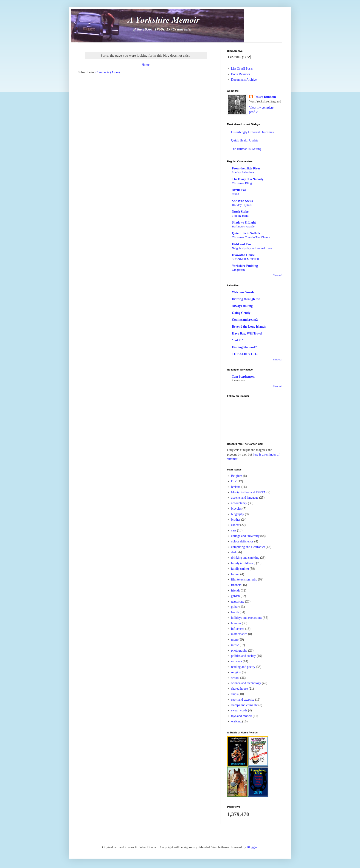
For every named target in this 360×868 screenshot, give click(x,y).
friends (236, 590)
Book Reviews (241, 74)
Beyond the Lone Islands (249, 327)
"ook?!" (238, 340)
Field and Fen (241, 244)
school (235, 678)
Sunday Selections (243, 172)
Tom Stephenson (243, 377)
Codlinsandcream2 (245, 320)
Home (146, 65)
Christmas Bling (242, 183)
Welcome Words (243, 292)
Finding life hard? (244, 347)
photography (239, 651)
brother (236, 520)
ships (235, 694)
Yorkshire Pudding (245, 266)
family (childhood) (243, 563)
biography (238, 514)
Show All (278, 275)
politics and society (244, 656)
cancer (235, 525)
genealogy (238, 601)
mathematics (239, 634)
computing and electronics (248, 547)
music (235, 645)
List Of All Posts (242, 69)
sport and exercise (243, 700)
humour (236, 623)
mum (235, 640)
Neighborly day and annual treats (252, 248)
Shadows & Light (244, 223)
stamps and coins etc (244, 705)
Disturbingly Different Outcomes (253, 132)
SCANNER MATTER (246, 259)
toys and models (242, 716)
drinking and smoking (245, 558)
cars (234, 530)
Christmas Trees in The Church (251, 237)
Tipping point (240, 216)
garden (236, 596)
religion (236, 672)
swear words (239, 710)
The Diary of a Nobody (248, 179)
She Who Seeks (242, 201)
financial (237, 585)
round (235, 194)
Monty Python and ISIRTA (249, 492)
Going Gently (241, 313)
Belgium (237, 476)
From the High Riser (246, 168)
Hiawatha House (243, 255)
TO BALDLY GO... (245, 354)
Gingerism (238, 270)
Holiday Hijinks (242, 205)
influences (238, 629)
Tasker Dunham (265, 97)
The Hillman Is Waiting (246, 149)
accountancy (239, 503)
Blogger (252, 847)
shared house (240, 689)
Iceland (236, 487)
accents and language (245, 498)
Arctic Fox (239, 190)
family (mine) (240, 569)
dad (233, 552)
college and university (245, 536)
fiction (235, 574)
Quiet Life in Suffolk (246, 233)
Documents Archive (244, 80)
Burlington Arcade (243, 226)
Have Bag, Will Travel (247, 333)
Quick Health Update (245, 140)
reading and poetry (243, 667)
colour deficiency (242, 541)
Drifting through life (246, 299)
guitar (235, 607)
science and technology (246, 683)
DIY (234, 481)
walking (236, 721)
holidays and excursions (247, 618)
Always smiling (242, 306)
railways (237, 661)
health (235, 612)
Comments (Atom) (108, 72)
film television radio (244, 579)
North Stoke (240, 212)
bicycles (236, 509)
